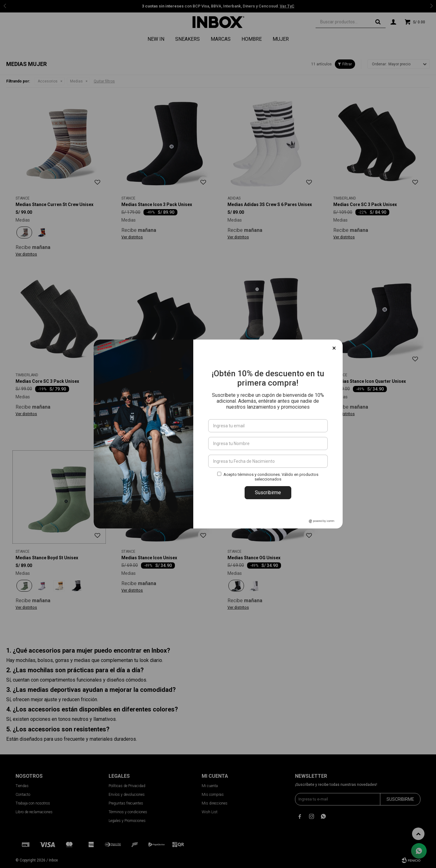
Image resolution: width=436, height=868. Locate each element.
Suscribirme (268, 493)
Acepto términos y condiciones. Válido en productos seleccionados (271, 477)
